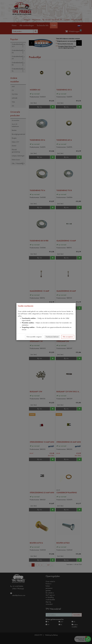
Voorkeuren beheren (52, 337)
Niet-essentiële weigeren (34, 337)
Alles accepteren (68, 337)
